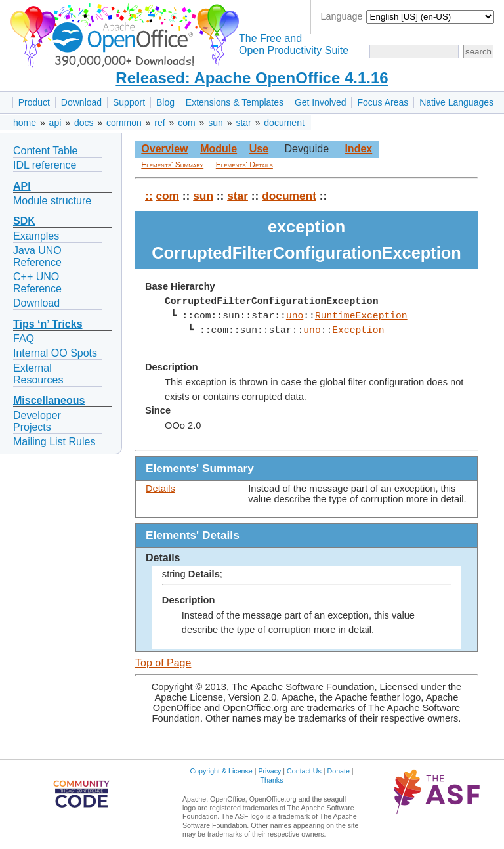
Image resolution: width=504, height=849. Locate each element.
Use (259, 149)
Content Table (45, 151)
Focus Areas (383, 102)
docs (84, 123)
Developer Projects (37, 421)
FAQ (24, 338)
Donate (339, 771)
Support (129, 102)
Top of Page (163, 663)
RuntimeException (361, 316)
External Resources (38, 374)
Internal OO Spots (55, 353)
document (284, 123)
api (55, 123)
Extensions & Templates (235, 102)
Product (34, 102)
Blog (165, 102)
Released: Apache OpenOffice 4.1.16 (252, 78)
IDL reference (45, 165)
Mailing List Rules (54, 442)
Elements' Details (244, 165)
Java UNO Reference (37, 256)
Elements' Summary (172, 165)
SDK (24, 221)
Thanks (272, 780)
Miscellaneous (49, 400)
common (124, 123)
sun (216, 123)
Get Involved (321, 102)
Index (358, 149)
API (22, 186)
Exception (358, 330)
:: (149, 196)
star (243, 123)
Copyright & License (221, 771)
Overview (164, 149)
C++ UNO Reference (37, 283)
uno (295, 316)
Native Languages (456, 102)
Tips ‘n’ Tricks (48, 324)
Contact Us (304, 771)
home (25, 123)
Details (160, 489)
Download (81, 102)
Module (219, 149)
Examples (36, 236)
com (186, 123)
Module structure (52, 201)
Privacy (269, 771)
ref (159, 123)
